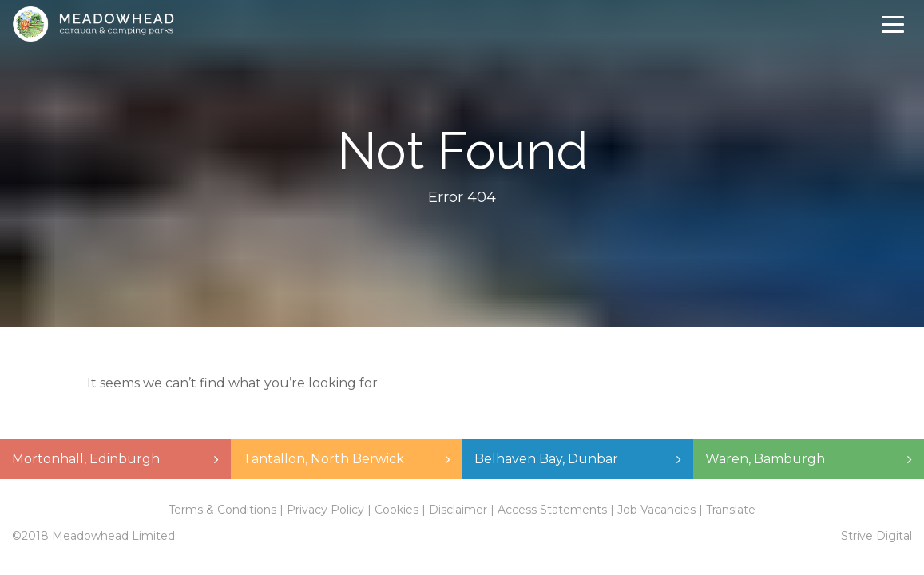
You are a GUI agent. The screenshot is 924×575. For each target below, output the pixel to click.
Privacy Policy (325, 510)
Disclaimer (458, 510)
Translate (731, 510)
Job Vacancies (656, 510)
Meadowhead (93, 24)
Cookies (397, 510)
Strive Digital (876, 536)
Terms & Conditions (222, 510)
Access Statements (552, 510)
